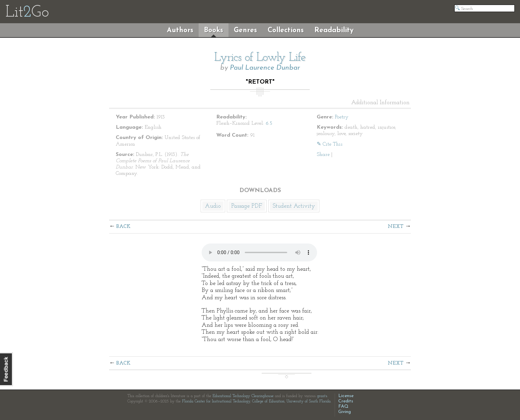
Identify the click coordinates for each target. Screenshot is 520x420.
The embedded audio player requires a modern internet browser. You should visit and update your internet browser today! (259, 252)
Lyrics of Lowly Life (260, 58)
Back (124, 227)
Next (396, 227)
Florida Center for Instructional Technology (216, 401)
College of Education (268, 401)
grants (322, 396)
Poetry (342, 117)
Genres (245, 30)
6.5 (269, 123)
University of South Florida (309, 401)
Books (214, 30)
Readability (334, 30)
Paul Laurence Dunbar (265, 68)
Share (323, 155)
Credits (346, 401)
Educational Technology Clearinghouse (243, 396)
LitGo (27, 13)
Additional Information (380, 103)
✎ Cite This (329, 144)
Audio (213, 206)
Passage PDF (247, 206)
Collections (286, 30)
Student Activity (294, 206)
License (346, 396)
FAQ (343, 407)
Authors (180, 30)
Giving (345, 412)
